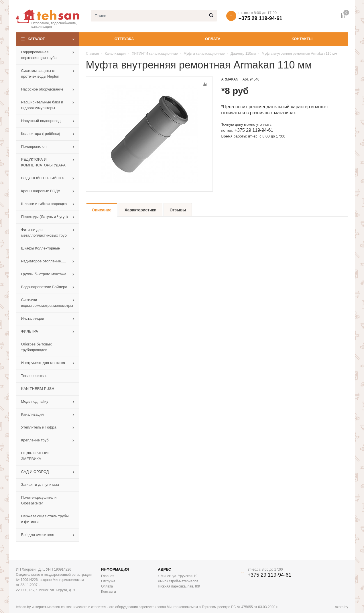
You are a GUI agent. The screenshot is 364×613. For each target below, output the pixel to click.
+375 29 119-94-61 (260, 18)
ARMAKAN (230, 79)
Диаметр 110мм (243, 54)
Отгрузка (124, 39)
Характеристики (140, 210)
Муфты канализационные (204, 54)
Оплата (213, 39)
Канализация (115, 54)
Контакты (302, 39)
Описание (102, 210)
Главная (93, 54)
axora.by (341, 607)
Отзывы (178, 210)
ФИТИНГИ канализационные (155, 54)
